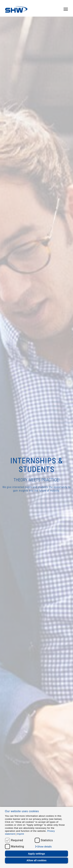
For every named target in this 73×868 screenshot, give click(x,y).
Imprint (21, 834)
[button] (43, 847)
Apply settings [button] (36, 854)
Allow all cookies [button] (37, 860)
